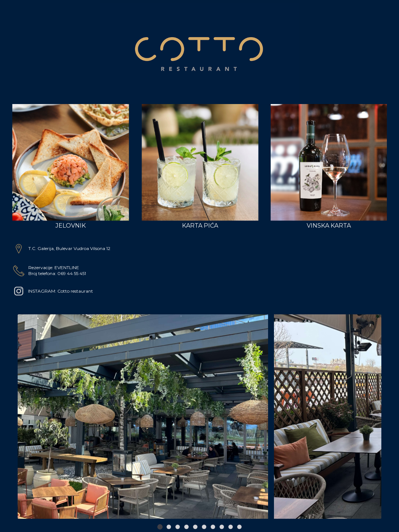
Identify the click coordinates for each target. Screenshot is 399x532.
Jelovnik (71, 166)
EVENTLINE (67, 267)
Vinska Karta (329, 166)
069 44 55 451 (72, 273)
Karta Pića (200, 166)
